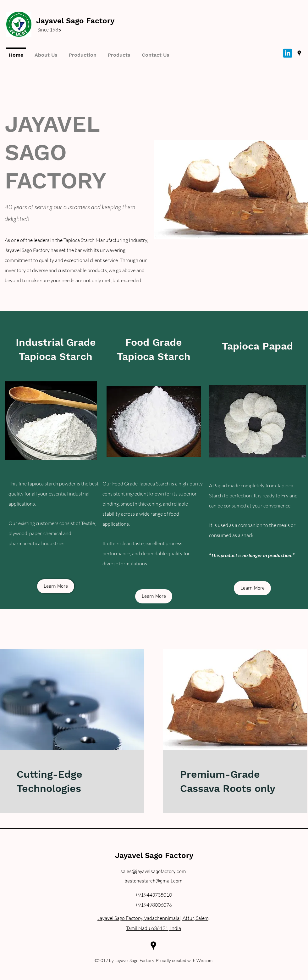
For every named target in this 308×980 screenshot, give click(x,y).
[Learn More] (56, 586)
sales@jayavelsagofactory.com (153, 872)
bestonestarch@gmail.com (154, 881)
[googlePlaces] (299, 53)
